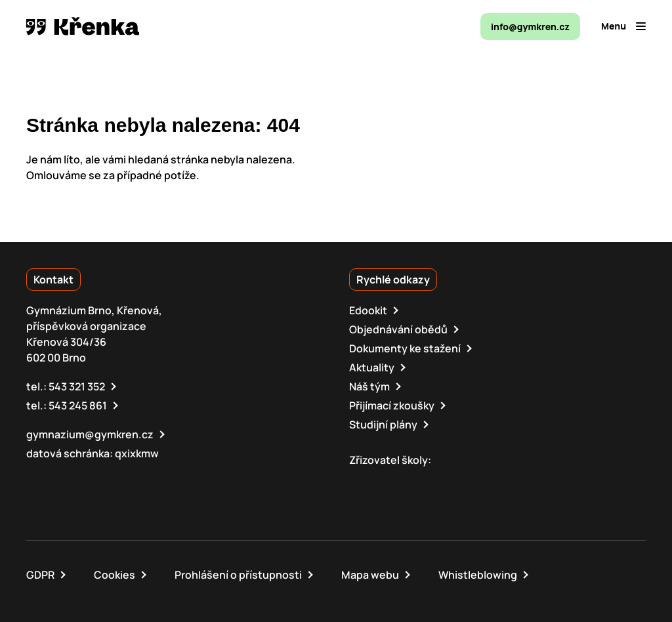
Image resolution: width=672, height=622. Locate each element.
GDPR (40, 575)
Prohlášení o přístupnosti (238, 575)
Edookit (368, 310)
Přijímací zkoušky (392, 405)
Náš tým (369, 386)
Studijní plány (383, 425)
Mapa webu (370, 575)
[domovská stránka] (83, 26)
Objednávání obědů (398, 329)
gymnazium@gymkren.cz (90, 434)
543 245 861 (78, 405)
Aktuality (372, 367)
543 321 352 (77, 386)
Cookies (115, 575)
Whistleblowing (478, 575)
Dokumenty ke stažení (405, 348)
